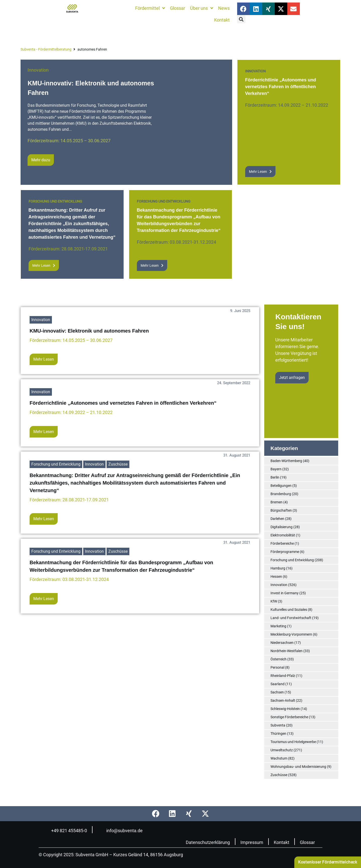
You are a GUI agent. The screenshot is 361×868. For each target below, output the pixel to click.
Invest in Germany (285, 593)
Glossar (307, 842)
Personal (277, 667)
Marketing (278, 626)
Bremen (277, 502)
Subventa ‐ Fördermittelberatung (46, 49)
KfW (274, 601)
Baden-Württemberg (286, 461)
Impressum (252, 842)
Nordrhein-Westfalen (287, 651)
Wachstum (279, 758)
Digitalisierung (282, 527)
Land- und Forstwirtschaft (291, 618)
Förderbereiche (282, 543)
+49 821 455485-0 (69, 831)
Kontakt (282, 842)
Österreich (279, 659)
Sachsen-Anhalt (283, 700)
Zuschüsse (118, 464)
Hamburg (278, 568)
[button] (241, 19)
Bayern (276, 469)
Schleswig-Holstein (285, 709)
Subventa (278, 725)
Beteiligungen (281, 486)
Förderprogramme (285, 552)
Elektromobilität (283, 535)
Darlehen (277, 519)
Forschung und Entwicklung (55, 201)
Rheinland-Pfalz (283, 676)
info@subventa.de (124, 831)
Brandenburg (281, 494)
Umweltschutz (282, 750)
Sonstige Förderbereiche (289, 717)
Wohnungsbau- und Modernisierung (298, 767)
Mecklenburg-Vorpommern (291, 634)
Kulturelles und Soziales (289, 610)
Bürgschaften (281, 510)
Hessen (276, 576)
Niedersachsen (282, 643)
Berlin (275, 477)
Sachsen (277, 692)
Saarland (278, 684)
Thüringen (278, 734)
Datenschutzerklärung (208, 842)
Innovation (38, 70)
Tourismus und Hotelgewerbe (293, 742)
